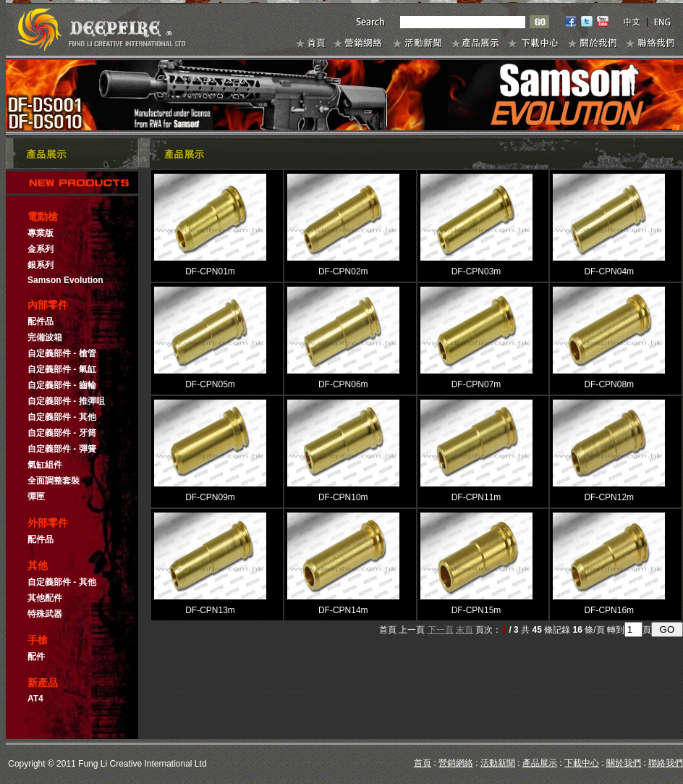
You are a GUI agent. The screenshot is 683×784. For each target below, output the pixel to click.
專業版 (41, 233)
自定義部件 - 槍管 (62, 353)
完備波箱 (45, 337)
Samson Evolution (65, 280)
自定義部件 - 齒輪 (62, 385)
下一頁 (441, 630)
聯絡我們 (666, 763)
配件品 (41, 321)
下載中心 (582, 763)
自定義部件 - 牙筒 (62, 433)
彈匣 (36, 497)
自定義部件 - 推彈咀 (66, 401)
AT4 (35, 699)
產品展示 (540, 763)
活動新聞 (498, 763)
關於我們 (624, 763)
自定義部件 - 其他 (62, 417)
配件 (36, 657)
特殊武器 (45, 614)
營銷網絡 (456, 763)
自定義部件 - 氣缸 (62, 369)
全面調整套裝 (54, 481)
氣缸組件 (45, 465)
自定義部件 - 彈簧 (62, 449)
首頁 (423, 763)
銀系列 (41, 265)
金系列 (41, 249)
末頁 (464, 630)
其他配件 (45, 598)
